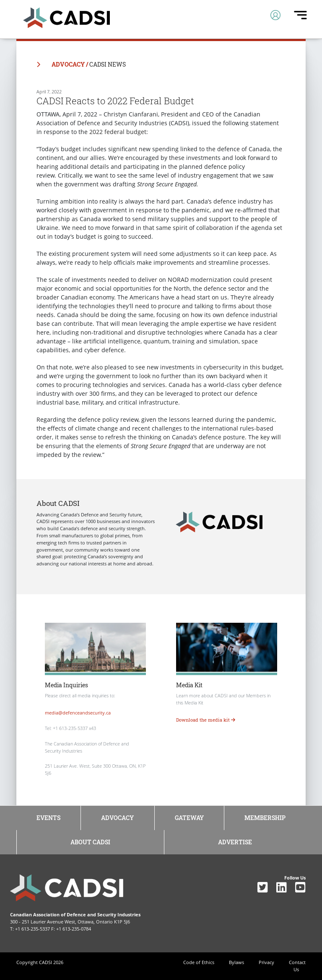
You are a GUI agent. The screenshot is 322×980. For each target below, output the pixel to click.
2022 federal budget (118, 132)
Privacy (266, 962)
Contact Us (297, 966)
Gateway (189, 818)
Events (48, 818)
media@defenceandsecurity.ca (78, 713)
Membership (265, 818)
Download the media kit (206, 720)
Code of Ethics (199, 962)
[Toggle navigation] (275, 15)
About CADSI (90, 842)
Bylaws (236, 962)
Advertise (235, 842)
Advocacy (117, 818)
